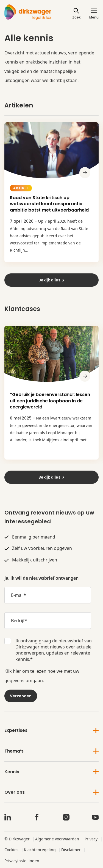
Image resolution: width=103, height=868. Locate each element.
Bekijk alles (52, 280)
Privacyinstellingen (22, 861)
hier (17, 671)
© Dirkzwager (17, 839)
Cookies (11, 850)
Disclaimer (71, 850)
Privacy (91, 839)
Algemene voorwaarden (57, 839)
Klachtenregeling (40, 850)
